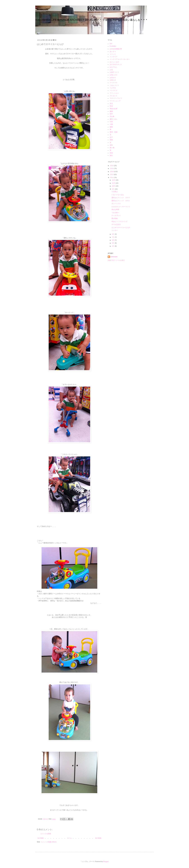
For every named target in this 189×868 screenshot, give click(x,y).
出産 (111, 122)
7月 (113, 237)
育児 (111, 103)
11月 (114, 183)
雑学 (111, 114)
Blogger (106, 861)
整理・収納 (114, 132)
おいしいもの (114, 62)
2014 (112, 172)
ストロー (115, 230)
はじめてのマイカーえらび (121, 227)
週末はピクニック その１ (121, 201)
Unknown (114, 257)
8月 (113, 234)
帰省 (111, 106)
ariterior (41, 11)
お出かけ (113, 77)
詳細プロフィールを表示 (116, 260)
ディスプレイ (116, 215)
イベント (113, 54)
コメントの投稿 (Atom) (49, 842)
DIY (111, 44)
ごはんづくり (114, 85)
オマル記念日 (116, 224)
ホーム (69, 838)
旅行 (111, 155)
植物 (111, 127)
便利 (111, 145)
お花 (111, 70)
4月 (113, 246)
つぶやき (113, 88)
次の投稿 (41, 838)
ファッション (114, 93)
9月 (113, 189)
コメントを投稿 (46, 834)
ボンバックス (116, 204)
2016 (112, 166)
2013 (112, 174)
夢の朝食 (115, 218)
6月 (113, 240)
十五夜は (115, 192)
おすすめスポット (116, 64)
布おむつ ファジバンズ (119, 221)
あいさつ (113, 51)
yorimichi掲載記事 (116, 49)
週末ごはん (114, 119)
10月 (114, 186)
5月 (113, 243)
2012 (112, 177)
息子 (111, 137)
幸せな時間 (115, 209)
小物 (111, 124)
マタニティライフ (116, 98)
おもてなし (114, 67)
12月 (114, 180)
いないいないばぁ (118, 195)
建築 (111, 111)
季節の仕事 (114, 109)
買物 (111, 140)
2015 (112, 168)
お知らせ (113, 80)
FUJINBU (113, 46)
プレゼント (114, 96)
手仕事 (112, 116)
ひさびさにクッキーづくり (121, 207)
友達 (111, 153)
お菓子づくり (114, 72)
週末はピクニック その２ (121, 198)
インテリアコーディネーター (120, 59)
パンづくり (114, 90)
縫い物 (112, 148)
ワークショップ (115, 101)
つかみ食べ (116, 213)
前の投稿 (98, 838)
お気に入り (114, 75)
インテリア (114, 57)
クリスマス (114, 83)
